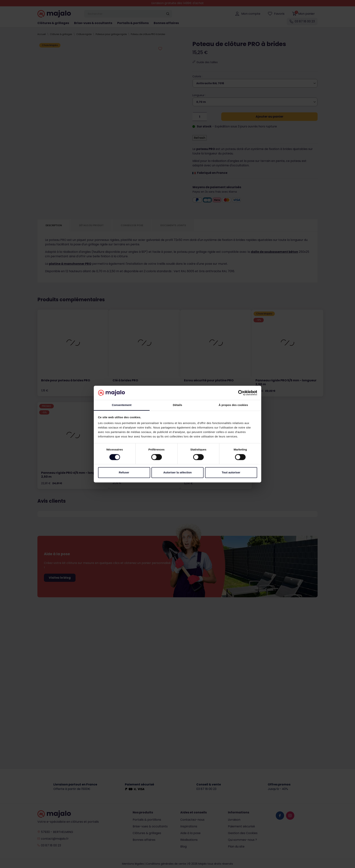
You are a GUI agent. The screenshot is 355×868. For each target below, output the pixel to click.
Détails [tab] (177, 405)
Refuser (124, 473)
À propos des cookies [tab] (233, 405)
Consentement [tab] (122, 405)
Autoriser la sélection (178, 473)
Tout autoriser (231, 473)
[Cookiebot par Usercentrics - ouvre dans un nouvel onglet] (241, 393)
